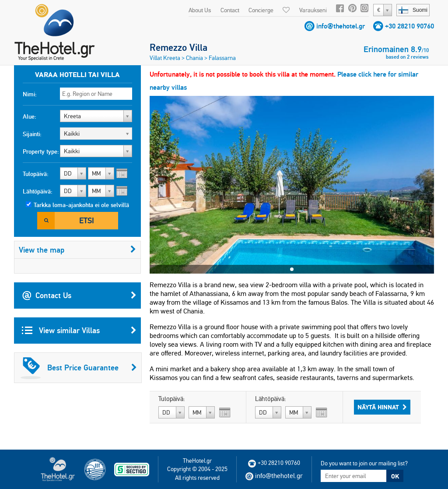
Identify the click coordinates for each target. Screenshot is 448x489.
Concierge (261, 10)
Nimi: (30, 94)
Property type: (41, 151)
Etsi (87, 220)
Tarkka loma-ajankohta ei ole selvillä (81, 205)
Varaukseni (313, 10)
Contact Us (79, 296)
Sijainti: (32, 134)
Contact (230, 10)
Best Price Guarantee (79, 368)
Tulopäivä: (36, 174)
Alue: (30, 116)
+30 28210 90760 (409, 26)
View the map (77, 250)
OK (395, 476)
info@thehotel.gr (341, 26)
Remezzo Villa (178, 47)
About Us (200, 10)
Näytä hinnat (382, 407)
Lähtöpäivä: (38, 191)
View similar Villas (79, 331)
